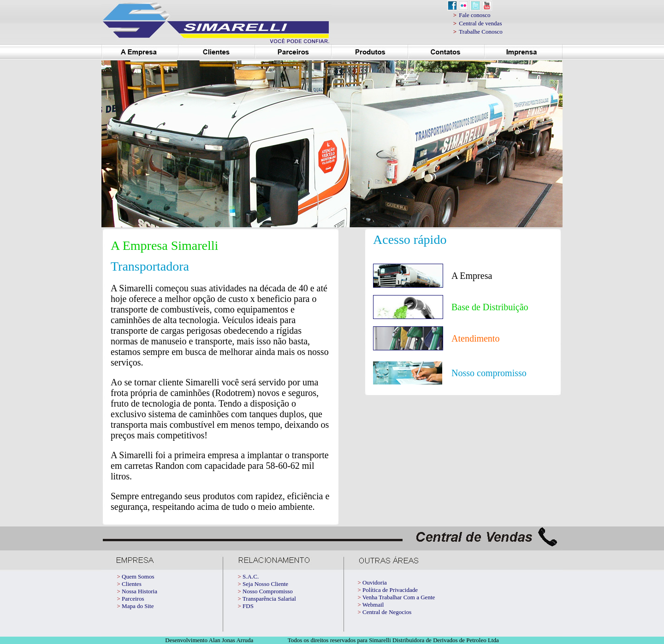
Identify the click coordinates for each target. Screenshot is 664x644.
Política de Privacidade (390, 590)
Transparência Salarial (269, 599)
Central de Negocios (387, 612)
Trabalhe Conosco (481, 32)
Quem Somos (138, 576)
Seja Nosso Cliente (265, 584)
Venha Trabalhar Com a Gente (399, 597)
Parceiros (133, 599)
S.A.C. (251, 576)
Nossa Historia (139, 591)
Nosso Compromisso (268, 591)
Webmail (373, 605)
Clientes (132, 584)
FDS (248, 606)
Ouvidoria (375, 582)
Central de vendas (480, 23)
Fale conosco (474, 15)
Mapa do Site (138, 606)
